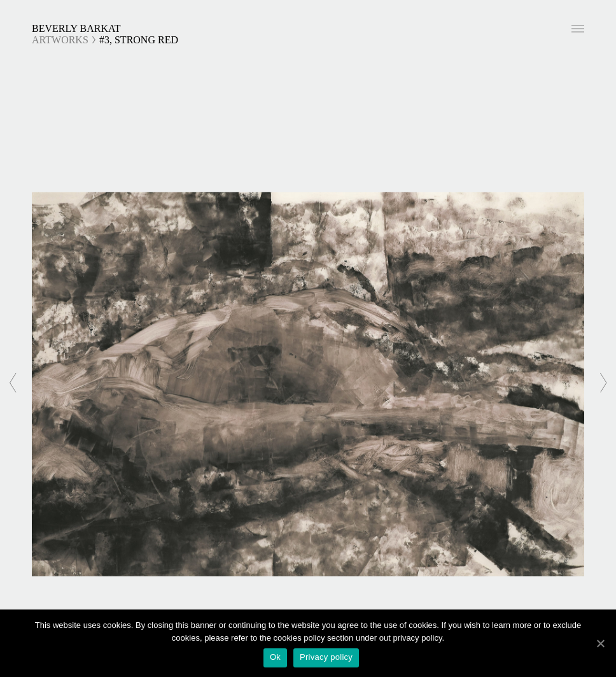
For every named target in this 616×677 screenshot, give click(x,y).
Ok (275, 657)
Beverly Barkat (76, 28)
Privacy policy (326, 657)
